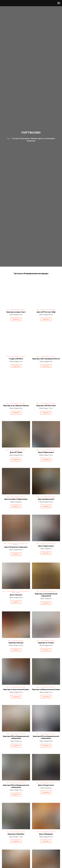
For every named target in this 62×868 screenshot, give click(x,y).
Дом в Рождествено (46, 785)
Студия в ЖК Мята (16, 359)
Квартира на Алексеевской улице (16, 689)
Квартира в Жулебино (16, 834)
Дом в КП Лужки (16, 452)
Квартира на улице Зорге (16, 312)
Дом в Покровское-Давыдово (16, 547)
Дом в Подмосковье (46, 452)
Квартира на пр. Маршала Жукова (16, 406)
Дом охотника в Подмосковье (16, 499)
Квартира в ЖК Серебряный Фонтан (46, 359)
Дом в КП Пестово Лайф (46, 312)
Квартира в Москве (16, 643)
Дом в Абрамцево (46, 834)
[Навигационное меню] (59, 3)
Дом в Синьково (16, 595)
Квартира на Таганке (46, 643)
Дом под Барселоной (46, 499)
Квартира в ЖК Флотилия (46, 406)
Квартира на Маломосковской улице (46, 689)
